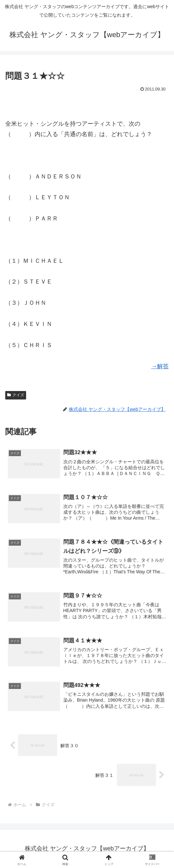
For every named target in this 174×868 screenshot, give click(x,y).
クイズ (16, 395)
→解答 (160, 366)
